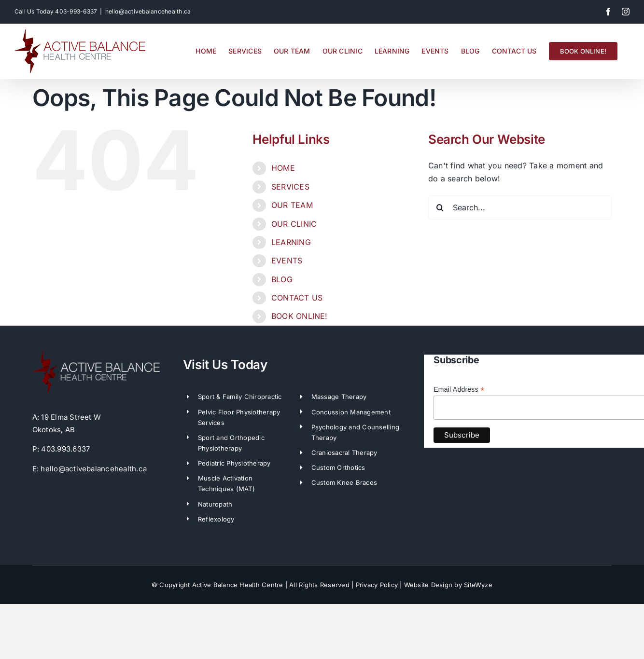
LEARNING (291, 242)
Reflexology (216, 519)
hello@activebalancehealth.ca (148, 11)
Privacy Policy (377, 585)
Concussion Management (351, 412)
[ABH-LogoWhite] (96, 354)
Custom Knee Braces (344, 482)
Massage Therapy (339, 397)
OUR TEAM (292, 205)
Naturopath (215, 504)
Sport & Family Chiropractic (240, 397)
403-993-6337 (76, 11)
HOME (283, 168)
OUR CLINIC (294, 224)
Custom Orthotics (338, 467)
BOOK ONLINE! (300, 316)
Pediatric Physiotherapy (234, 463)
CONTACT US (297, 298)
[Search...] (520, 207)
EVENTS (287, 261)
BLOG (282, 279)
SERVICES (290, 187)
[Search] (440, 207)
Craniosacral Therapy (344, 453)
